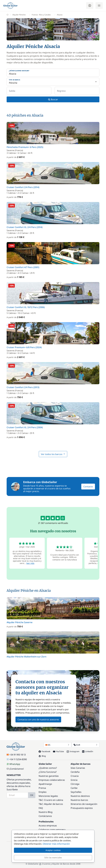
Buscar (53, 99)
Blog (42, 756)
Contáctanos (45, 816)
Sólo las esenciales (53, 857)
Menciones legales (48, 796)
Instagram (73, 751)
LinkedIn (88, 751)
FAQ (41, 808)
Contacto (88, 487)
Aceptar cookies (53, 850)
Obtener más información (56, 844)
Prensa (42, 788)
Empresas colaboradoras (52, 780)
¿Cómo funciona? (48, 772)
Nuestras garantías (49, 776)
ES (57, 745)
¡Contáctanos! (15, 769)
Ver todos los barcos (53, 454)
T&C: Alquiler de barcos (51, 804)
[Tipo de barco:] (53, 82)
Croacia (75, 776)
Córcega (75, 784)
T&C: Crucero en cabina (51, 800)
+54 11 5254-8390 (17, 759)
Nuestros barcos (79, 800)
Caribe (74, 788)
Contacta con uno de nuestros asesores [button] (38, 720)
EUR (86, 745)
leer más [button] (30, 563)
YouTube (58, 751)
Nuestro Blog (46, 812)
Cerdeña (75, 772)
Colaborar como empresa (52, 830)
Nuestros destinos (80, 796)
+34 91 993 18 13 (16, 755)
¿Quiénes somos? (48, 768)
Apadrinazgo (45, 784)
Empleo (43, 792)
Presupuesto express (82, 808)
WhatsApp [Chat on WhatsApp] (13, 764)
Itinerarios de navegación (84, 804)
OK (32, 795)
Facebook (44, 751)
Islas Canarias (78, 768)
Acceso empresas (48, 826)
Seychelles (76, 792)
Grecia (74, 780)
